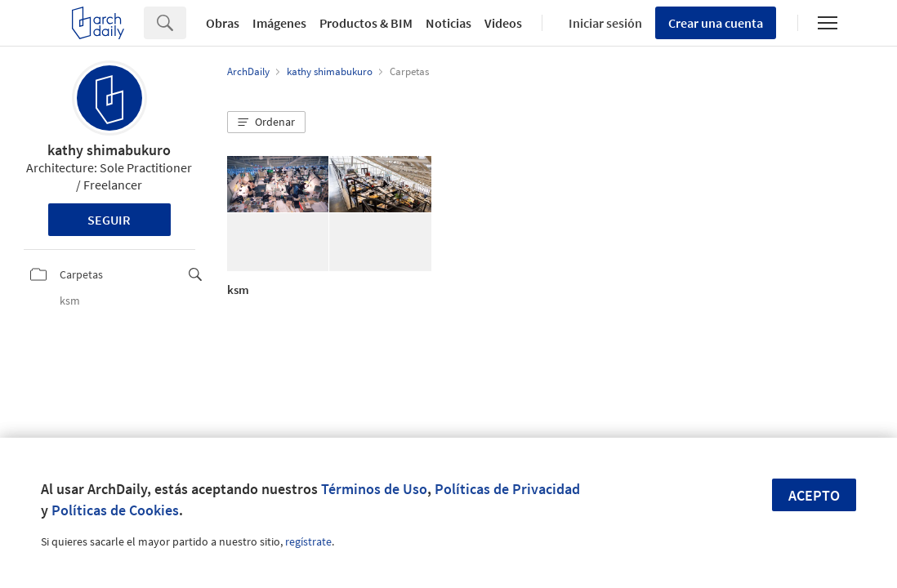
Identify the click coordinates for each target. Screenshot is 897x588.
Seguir (109, 220)
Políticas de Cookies (115, 510)
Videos (503, 23)
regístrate (308, 541)
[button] (266, 122)
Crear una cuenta (716, 23)
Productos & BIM (366, 23)
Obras (223, 23)
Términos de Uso (374, 489)
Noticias (448, 23)
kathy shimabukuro (109, 150)
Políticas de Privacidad (507, 489)
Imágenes (279, 23)
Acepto (814, 495)
